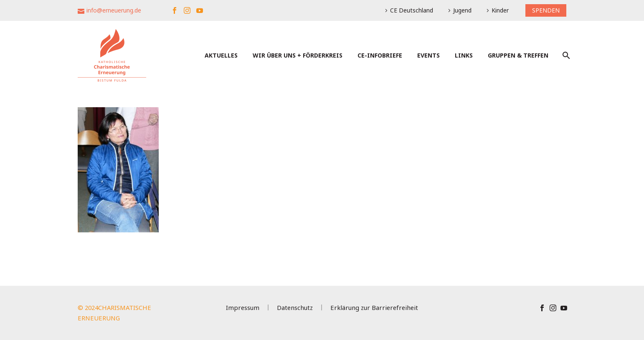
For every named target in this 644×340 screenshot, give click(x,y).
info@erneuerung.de (114, 10)
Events (428, 55)
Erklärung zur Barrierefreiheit (374, 308)
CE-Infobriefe (380, 55)
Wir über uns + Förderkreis (298, 55)
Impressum (243, 308)
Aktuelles (221, 55)
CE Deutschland (412, 10)
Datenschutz (295, 308)
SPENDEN (546, 10)
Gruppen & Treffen (518, 55)
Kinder (500, 10)
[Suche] (565, 55)
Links (464, 55)
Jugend (462, 10)
